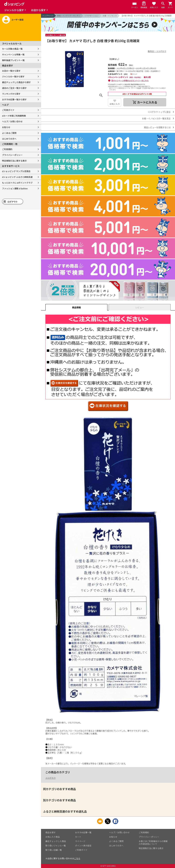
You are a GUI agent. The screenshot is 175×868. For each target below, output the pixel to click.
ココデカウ (51, 778)
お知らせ (6, 127)
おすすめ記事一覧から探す (14, 99)
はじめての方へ (9, 139)
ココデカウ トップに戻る (159, 112)
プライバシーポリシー (12, 155)
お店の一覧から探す (11, 71)
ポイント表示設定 (83, 846)
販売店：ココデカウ (157, 51)
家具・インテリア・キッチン (69, 16)
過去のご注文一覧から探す (14, 88)
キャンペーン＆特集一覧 (13, 54)
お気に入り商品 (53, 837)
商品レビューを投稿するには (157, 127)
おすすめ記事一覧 (83, 832)
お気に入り (115, 104)
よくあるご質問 (9, 133)
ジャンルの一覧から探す (13, 76)
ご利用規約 (7, 149)
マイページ (80, 841)
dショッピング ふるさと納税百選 (17, 177)
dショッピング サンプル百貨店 (16, 171)
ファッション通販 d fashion (15, 188)
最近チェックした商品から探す (16, 82)
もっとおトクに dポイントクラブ (17, 183)
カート (78, 837)
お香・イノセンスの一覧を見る (156, 118)
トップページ (48, 16)
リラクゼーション (91, 16)
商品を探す (51, 832)
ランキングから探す (11, 94)
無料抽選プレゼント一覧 (13, 60)
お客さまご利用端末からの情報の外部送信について (153, 843)
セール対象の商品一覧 (12, 49)
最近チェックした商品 (56, 841)
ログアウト (13, 202)
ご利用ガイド (8, 110)
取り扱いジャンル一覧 (56, 846)
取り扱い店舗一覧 (54, 850)
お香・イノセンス (110, 16)
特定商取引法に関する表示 (14, 161)
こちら (77, 858)
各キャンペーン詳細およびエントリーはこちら (130, 80)
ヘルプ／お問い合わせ (12, 121)
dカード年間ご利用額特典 (14, 116)
